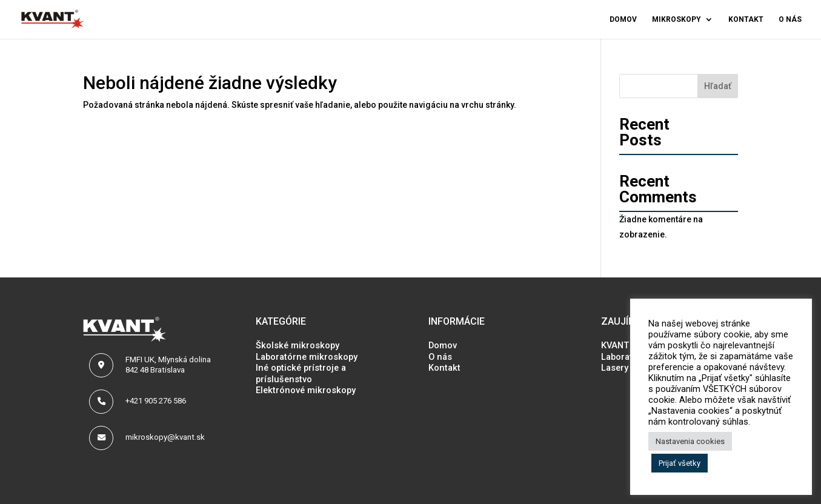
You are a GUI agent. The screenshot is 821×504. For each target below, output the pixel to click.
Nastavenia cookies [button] (690, 441)
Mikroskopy (676, 19)
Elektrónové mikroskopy (306, 390)
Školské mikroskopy (297, 345)
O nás (790, 19)
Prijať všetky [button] (680, 463)
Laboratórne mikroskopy (307, 357)
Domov (623, 19)
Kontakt (746, 19)
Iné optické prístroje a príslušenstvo (301, 373)
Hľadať (718, 86)
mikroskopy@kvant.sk (165, 437)
